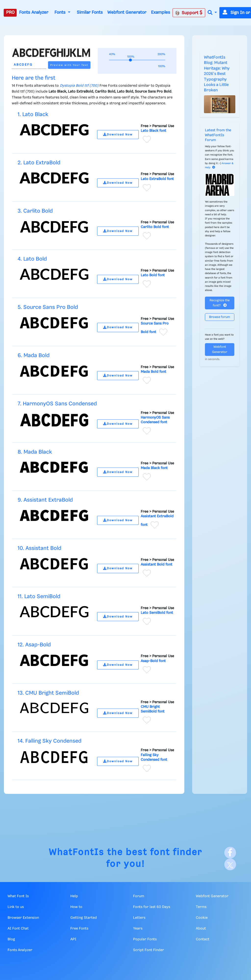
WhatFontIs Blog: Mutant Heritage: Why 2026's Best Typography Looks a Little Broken (217, 74)
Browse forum (220, 317)
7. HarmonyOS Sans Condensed (57, 404)
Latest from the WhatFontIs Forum (218, 135)
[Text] (29, 65)
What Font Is (18, 896)
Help (74, 896)
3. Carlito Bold (35, 211)
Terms (201, 907)
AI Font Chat (18, 929)
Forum (139, 896)
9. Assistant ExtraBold (45, 500)
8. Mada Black (35, 452)
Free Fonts (79, 929)
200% (161, 54)
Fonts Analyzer (34, 12)
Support (189, 13)
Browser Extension (23, 918)
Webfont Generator (127, 12)
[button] (212, 13)
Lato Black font (153, 131)
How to (76, 907)
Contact (203, 939)
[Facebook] (230, 853)
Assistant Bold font (157, 565)
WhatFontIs (76, 853)
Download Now (118, 135)
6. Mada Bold (34, 356)
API (73, 939)
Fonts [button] (61, 12)
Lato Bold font (153, 275)
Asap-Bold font (153, 661)
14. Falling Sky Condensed (50, 741)
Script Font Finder (149, 950)
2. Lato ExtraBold (39, 163)
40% (112, 54)
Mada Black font (154, 468)
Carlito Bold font (155, 227)
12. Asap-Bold (34, 645)
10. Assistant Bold (39, 548)
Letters (139, 918)
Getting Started (84, 918)
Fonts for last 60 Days (152, 907)
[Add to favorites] (147, 139)
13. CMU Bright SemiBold (48, 693)
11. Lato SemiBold (39, 597)
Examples (161, 12)
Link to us (16, 907)
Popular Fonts (145, 939)
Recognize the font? (220, 303)
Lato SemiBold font (157, 613)
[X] (230, 864)
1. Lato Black (33, 115)
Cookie (202, 918)
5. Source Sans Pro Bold (48, 307)
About (201, 929)
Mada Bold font (153, 372)
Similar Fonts (90, 12)
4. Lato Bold (32, 259)
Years (138, 929)
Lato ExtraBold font (157, 179)
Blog (11, 939)
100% (162, 66)
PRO (10, 12)
